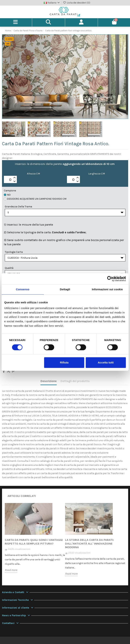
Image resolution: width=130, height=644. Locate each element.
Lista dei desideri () (77, 3)
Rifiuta (64, 362)
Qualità (9, 268)
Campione (10, 191)
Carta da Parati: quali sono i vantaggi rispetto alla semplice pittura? (34, 542)
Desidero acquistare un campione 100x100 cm (35, 199)
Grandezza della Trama (18, 207)
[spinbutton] (10, 180)
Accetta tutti (106, 362)
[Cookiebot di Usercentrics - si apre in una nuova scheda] (110, 279)
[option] (35, 540)
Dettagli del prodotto (75, 381)
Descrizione (49, 381)
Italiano (52, 3)
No (7, 195)
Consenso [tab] (23, 289)
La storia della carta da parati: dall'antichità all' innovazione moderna (89, 544)
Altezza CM (33, 174)
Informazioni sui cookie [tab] (107, 289)
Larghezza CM (97, 174)
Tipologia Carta (14, 252)
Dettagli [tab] (65, 289)
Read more (11, 570)
